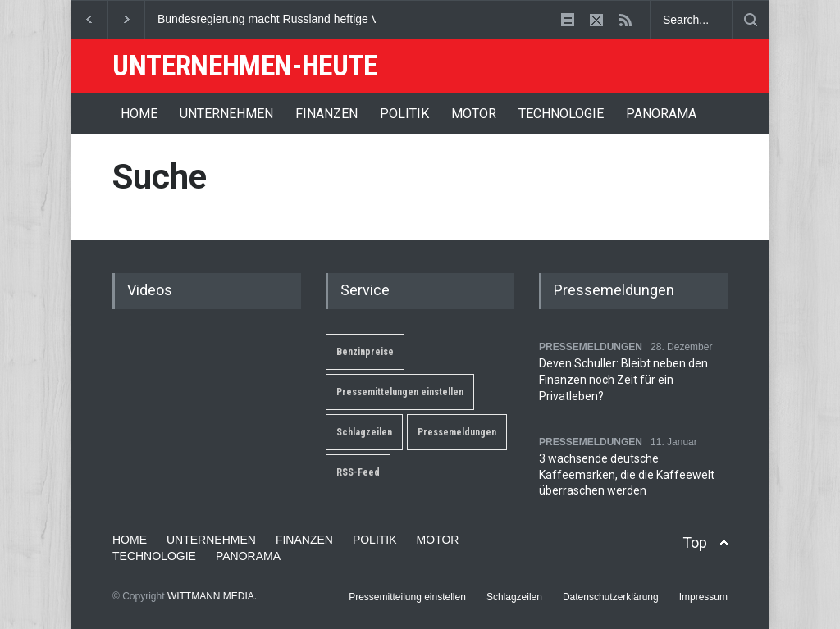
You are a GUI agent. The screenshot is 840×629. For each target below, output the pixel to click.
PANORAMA (661, 114)
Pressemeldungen (457, 432)
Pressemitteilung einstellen (407, 597)
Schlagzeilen (364, 432)
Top (695, 542)
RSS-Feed (358, 472)
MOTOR (474, 114)
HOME (139, 114)
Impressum (703, 597)
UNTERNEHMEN (226, 114)
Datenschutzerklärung (611, 597)
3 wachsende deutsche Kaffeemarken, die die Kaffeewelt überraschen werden (627, 474)
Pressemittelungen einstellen (400, 392)
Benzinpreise (365, 352)
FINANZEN (326, 114)
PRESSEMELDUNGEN (591, 347)
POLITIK (404, 114)
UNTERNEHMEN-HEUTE (245, 66)
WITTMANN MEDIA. (212, 596)
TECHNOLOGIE (561, 114)
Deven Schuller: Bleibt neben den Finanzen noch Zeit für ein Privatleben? (623, 379)
